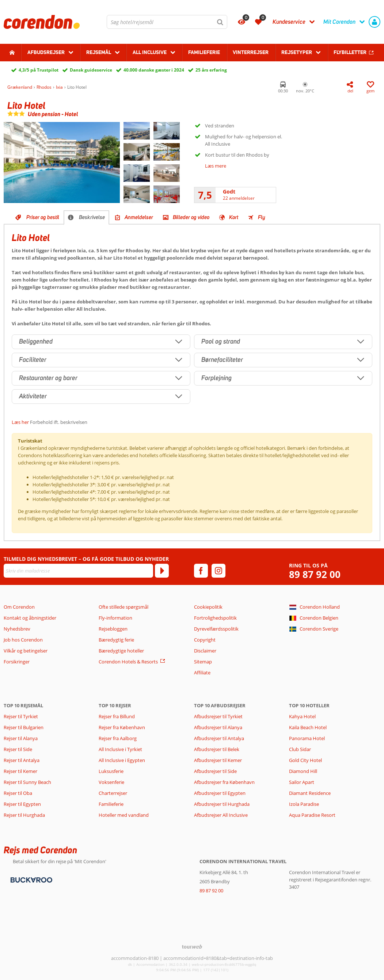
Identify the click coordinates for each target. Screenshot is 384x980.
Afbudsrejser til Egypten (220, 793)
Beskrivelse (92, 217)
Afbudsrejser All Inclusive (221, 815)
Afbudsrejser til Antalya (219, 738)
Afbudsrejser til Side (215, 771)
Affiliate (202, 673)
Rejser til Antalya (22, 760)
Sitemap (203, 662)
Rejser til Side (18, 749)
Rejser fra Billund (117, 716)
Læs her (20, 422)
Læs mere (216, 166)
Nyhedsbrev (17, 629)
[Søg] (220, 22)
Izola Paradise (304, 804)
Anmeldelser (139, 217)
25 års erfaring (211, 70)
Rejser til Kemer (20, 771)
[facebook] (201, 571)
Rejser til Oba (18, 793)
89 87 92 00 (315, 575)
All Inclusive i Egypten (122, 760)
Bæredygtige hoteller (121, 651)
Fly (262, 217)
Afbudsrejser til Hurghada (222, 804)
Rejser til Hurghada (24, 815)
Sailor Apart (302, 782)
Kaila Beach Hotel (308, 727)
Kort (234, 217)
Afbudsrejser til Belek (217, 749)
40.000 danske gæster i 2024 (154, 70)
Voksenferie (111, 782)
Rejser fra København (122, 727)
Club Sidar (300, 749)
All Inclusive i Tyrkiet (121, 749)
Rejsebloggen (113, 629)
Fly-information (115, 618)
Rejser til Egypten (22, 804)
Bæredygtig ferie (116, 640)
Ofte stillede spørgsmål (123, 607)
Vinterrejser (251, 52)
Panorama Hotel (307, 738)
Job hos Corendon (23, 640)
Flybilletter (350, 52)
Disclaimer (205, 651)
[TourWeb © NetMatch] (192, 947)
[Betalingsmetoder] (31, 879)
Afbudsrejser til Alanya (218, 727)
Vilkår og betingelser (26, 651)
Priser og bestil (43, 217)
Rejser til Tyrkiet (21, 716)
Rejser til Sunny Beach (27, 782)
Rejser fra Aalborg (118, 738)
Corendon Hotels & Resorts (128, 662)
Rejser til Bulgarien (24, 727)
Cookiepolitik (208, 607)
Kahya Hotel (302, 716)
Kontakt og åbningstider (30, 618)
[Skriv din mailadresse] (78, 571)
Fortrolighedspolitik (215, 618)
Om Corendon (19, 607)
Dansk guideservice (91, 70)
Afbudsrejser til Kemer (218, 760)
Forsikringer (17, 662)
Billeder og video (191, 217)
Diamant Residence (310, 793)
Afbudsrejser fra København (224, 782)
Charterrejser (113, 793)
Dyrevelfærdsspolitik (216, 629)
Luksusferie (111, 771)
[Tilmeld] (162, 571)
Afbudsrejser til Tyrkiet (218, 716)
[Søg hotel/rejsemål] (167, 22)
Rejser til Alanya (21, 738)
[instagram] (218, 571)
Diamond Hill (303, 771)
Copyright (205, 640)
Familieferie (204, 52)
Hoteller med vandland (124, 815)
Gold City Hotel (305, 760)
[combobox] (167, 22)
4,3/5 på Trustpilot (39, 70)
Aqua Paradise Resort (312, 815)
